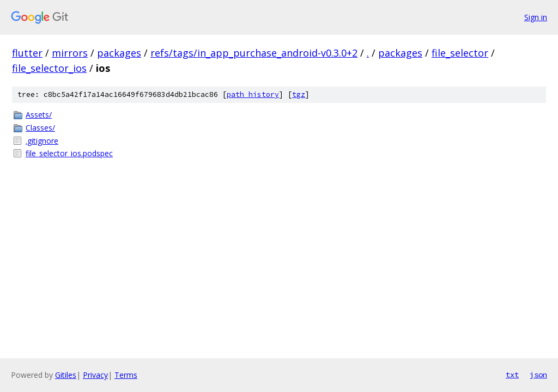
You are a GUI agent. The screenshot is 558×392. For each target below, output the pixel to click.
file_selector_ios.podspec (69, 153)
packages (119, 53)
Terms (126, 375)
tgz (299, 94)
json (538, 375)
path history (253, 94)
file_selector (460, 53)
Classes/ (40, 128)
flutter (27, 53)
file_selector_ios (49, 68)
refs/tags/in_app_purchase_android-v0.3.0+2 (254, 53)
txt (512, 375)
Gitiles (66, 375)
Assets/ (39, 115)
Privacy (95, 375)
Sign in (536, 17)
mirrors (70, 53)
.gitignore (42, 141)
